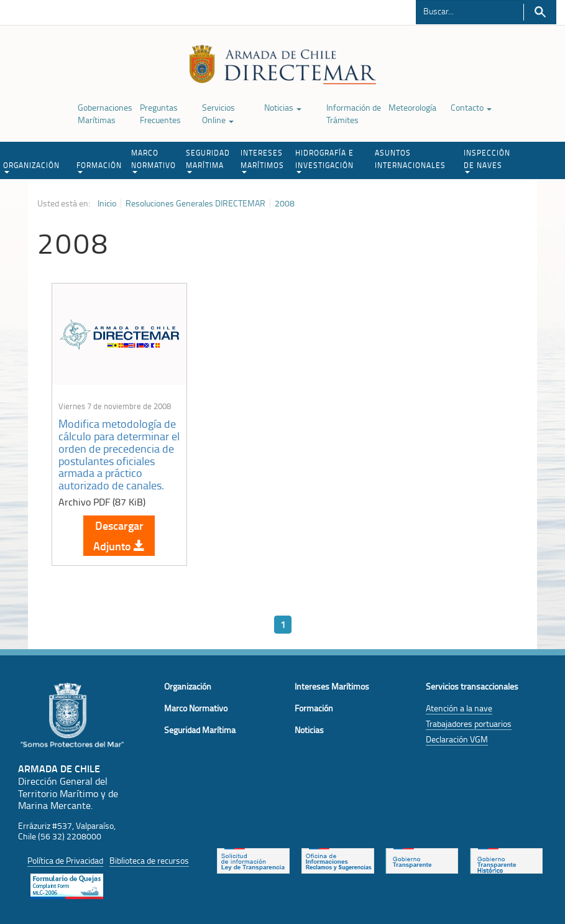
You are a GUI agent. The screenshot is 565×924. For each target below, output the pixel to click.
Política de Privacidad (65, 860)
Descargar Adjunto (119, 535)
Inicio (107, 203)
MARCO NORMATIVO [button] (154, 160)
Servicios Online (218, 113)
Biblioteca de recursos (149, 860)
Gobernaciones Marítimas (105, 113)
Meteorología (412, 107)
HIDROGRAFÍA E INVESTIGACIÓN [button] (324, 160)
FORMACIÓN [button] (99, 167)
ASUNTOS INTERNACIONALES (410, 159)
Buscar (540, 12)
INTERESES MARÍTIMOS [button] (262, 160)
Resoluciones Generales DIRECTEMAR (195, 203)
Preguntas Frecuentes (160, 113)
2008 (285, 203)
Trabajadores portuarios (469, 723)
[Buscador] (470, 11)
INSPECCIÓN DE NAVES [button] (487, 160)
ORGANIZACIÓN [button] (31, 167)
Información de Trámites (354, 113)
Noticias (283, 107)
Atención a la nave (459, 708)
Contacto (471, 107)
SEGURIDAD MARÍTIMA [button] (208, 160)
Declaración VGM (457, 739)
